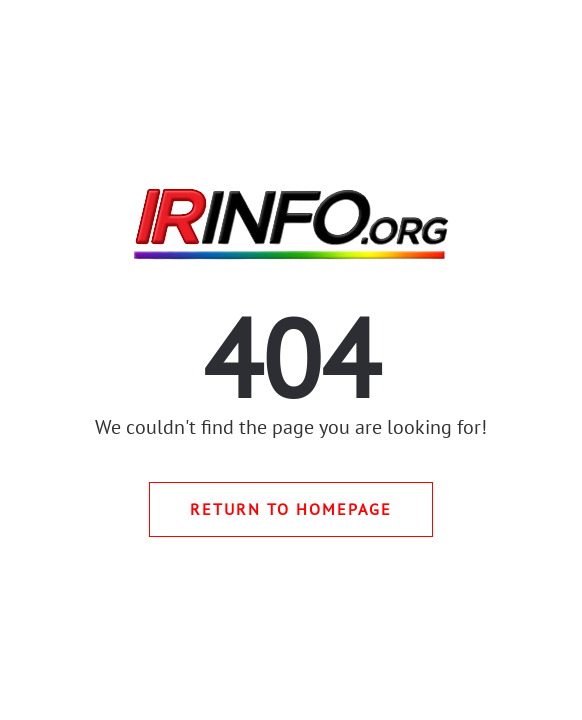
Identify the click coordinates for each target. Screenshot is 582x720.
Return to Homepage (291, 509)
